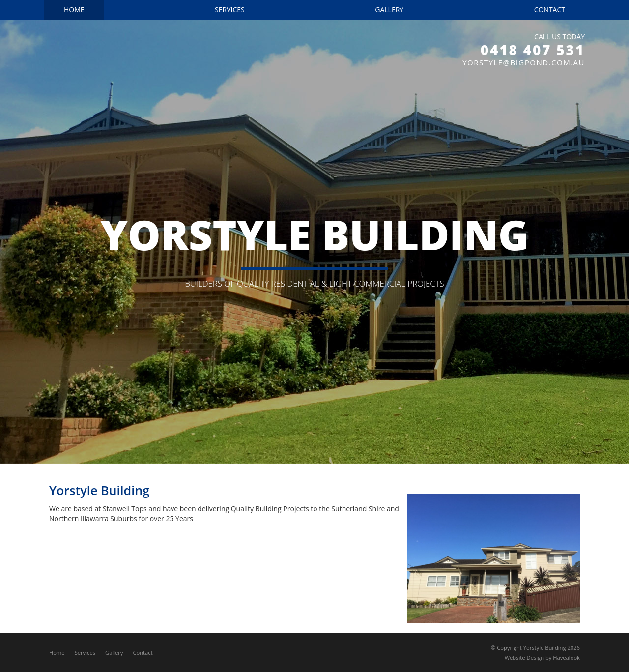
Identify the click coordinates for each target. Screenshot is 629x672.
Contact (143, 653)
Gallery (114, 653)
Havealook (566, 657)
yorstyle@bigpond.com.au (524, 62)
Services (85, 653)
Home (57, 653)
